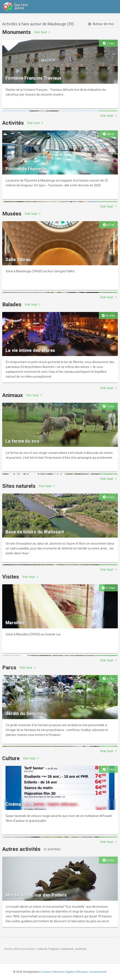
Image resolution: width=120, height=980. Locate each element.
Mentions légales (64, 972)
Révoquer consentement (92, 972)
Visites (11, 577)
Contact (46, 972)
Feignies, (54, 949)
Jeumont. (81, 949)
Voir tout (43, 32)
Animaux (12, 395)
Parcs (9, 668)
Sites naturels (19, 486)
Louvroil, (42, 949)
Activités (13, 123)
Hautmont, (68, 949)
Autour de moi (101, 24)
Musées (12, 214)
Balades (12, 304)
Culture (11, 758)
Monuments (17, 32)
